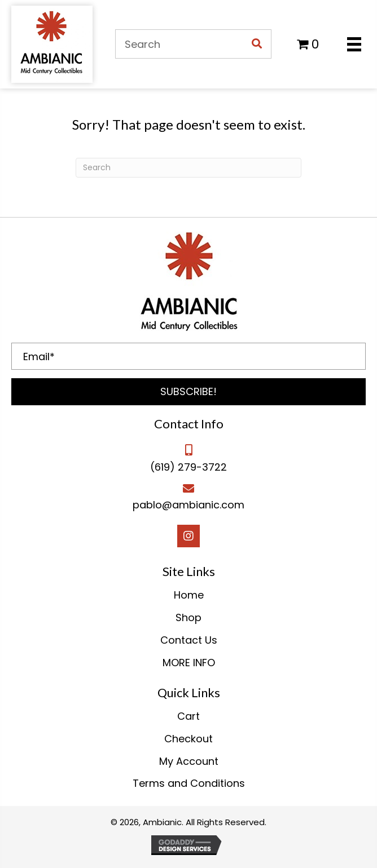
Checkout (188, 739)
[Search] (188, 168)
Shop (188, 617)
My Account (189, 761)
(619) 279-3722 (188, 467)
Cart (188, 716)
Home (189, 595)
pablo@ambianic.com (188, 505)
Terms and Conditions (189, 783)
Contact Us (189, 640)
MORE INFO (189, 663)
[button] (188, 392)
